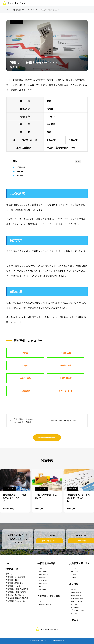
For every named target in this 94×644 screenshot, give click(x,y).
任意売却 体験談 (13, 580)
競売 (41, 569)
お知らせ (74, 613)
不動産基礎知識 (77, 598)
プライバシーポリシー (80, 610)
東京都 (74, 569)
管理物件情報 (76, 595)
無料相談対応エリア (80, 563)
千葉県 (74, 574)
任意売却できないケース (15, 601)
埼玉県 (74, 577)
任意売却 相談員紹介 (14, 583)
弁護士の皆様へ (77, 601)
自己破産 (43, 589)
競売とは (9, 574)
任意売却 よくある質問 (15, 577)
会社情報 (74, 584)
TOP (7, 563)
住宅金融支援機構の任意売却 (17, 598)
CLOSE (78, 161)
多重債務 (43, 577)
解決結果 (20, 175)
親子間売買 (43, 583)
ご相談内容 (21, 167)
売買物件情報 (76, 592)
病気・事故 (73, 489)
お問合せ (74, 620)
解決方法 (20, 171)
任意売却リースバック (14, 586)
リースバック (16, 22)
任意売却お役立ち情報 (49, 596)
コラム (42, 601)
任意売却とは (11, 569)
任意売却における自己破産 (16, 592)
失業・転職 (43, 574)
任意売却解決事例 (46, 563)
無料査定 (74, 604)
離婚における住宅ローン (15, 595)
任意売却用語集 (45, 604)
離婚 (41, 586)
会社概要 (74, 589)
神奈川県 (74, 571)
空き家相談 (75, 607)
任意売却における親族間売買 (17, 589)
